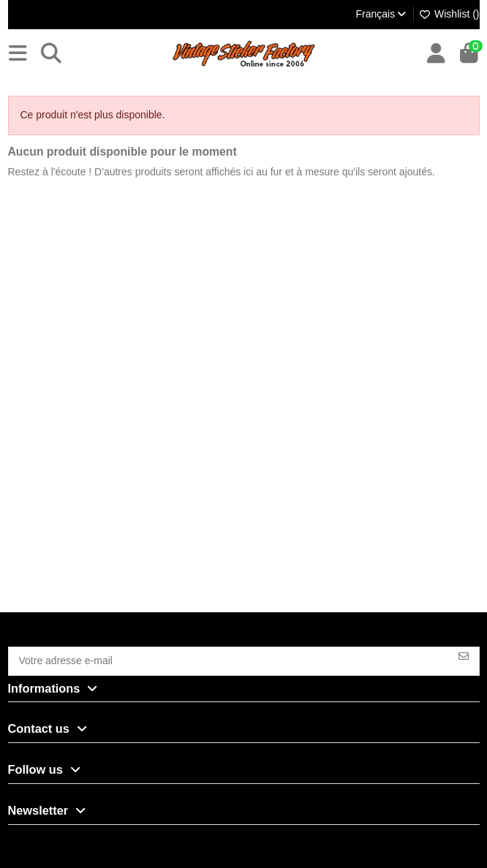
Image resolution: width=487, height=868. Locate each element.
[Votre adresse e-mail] (229, 661)
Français (381, 14)
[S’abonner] (464, 655)
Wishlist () (449, 14)
